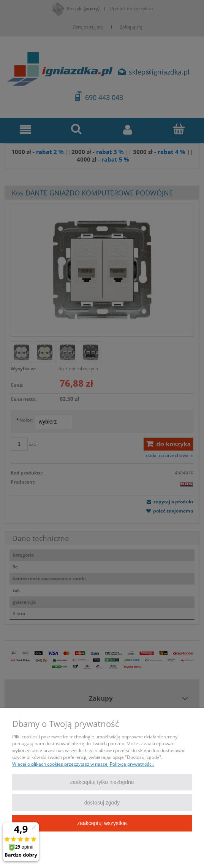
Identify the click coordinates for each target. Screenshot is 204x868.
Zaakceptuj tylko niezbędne (102, 782)
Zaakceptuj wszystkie (102, 823)
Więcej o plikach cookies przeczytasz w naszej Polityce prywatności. (83, 764)
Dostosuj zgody (102, 803)
